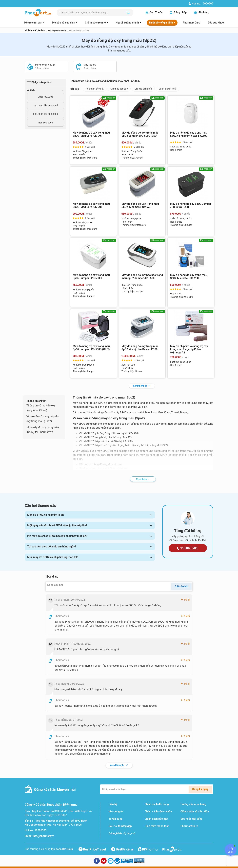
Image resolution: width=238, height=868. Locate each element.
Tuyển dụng (116, 819)
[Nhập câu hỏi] (108, 587)
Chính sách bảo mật (156, 819)
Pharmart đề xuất (95, 89)
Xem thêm (142, 386)
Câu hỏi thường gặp (120, 826)
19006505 (40, 830)
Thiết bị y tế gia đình (161, 23)
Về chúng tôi (116, 811)
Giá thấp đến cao (119, 89)
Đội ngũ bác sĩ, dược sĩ (122, 833)
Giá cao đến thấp (143, 89)
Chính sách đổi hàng (157, 804)
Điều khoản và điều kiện (195, 811)
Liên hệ (113, 804)
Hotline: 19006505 (202, 4)
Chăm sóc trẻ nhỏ (96, 23)
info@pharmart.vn (43, 836)
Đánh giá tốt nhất (168, 89)
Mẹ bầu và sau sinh (64, 23)
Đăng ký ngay (200, 789)
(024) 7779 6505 (72, 825)
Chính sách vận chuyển (158, 811)
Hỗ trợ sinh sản (34, 23)
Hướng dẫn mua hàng (193, 804)
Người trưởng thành (128, 23)
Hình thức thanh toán (157, 826)
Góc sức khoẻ (216, 23)
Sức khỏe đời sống (191, 819)
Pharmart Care (192, 23)
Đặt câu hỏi (181, 586)
